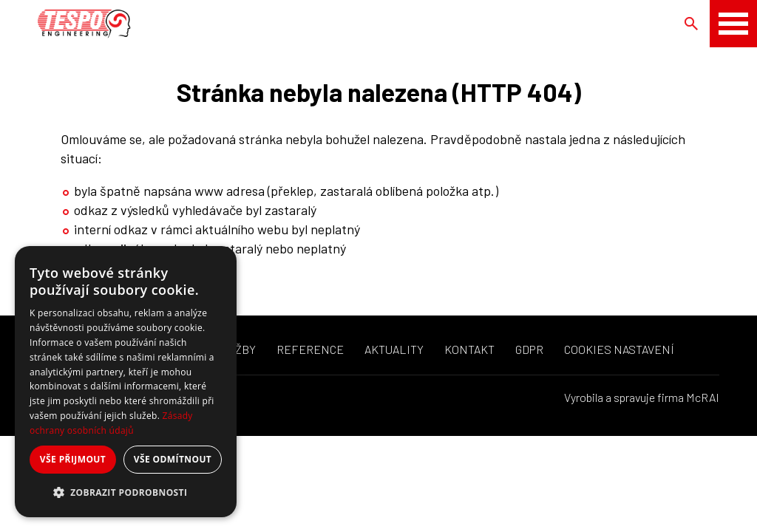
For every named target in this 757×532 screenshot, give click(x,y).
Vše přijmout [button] (73, 459)
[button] (126, 493)
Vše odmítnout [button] (173, 459)
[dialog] (126, 382)
